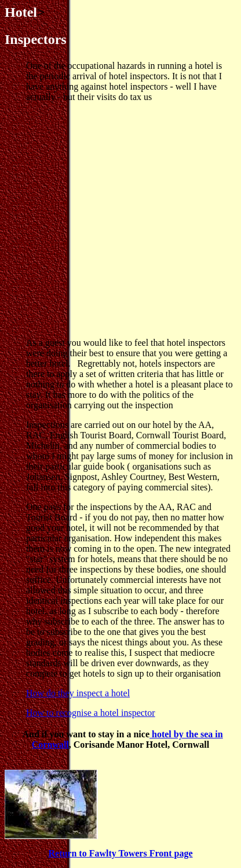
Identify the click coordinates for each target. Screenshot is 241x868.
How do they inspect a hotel (78, 693)
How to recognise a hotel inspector (91, 713)
